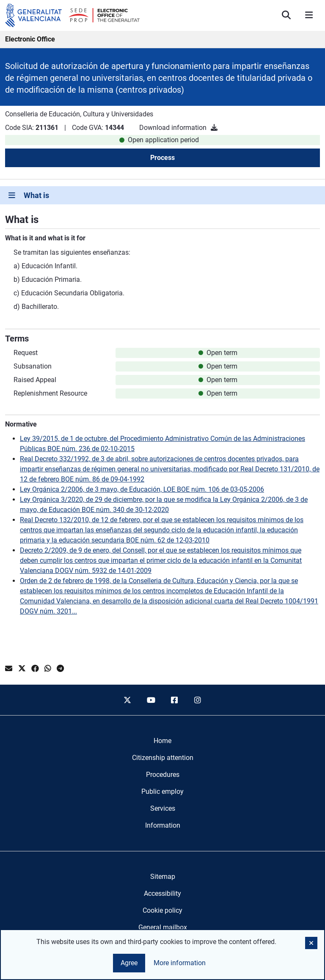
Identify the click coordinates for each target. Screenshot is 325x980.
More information (180, 963)
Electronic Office (30, 39)
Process (162, 158)
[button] (311, 943)
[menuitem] (162, 741)
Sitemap (163, 877)
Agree (129, 963)
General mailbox (163, 927)
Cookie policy (162, 910)
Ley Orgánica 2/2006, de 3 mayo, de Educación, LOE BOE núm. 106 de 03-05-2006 (142, 489)
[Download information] (214, 128)
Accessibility (162, 893)
